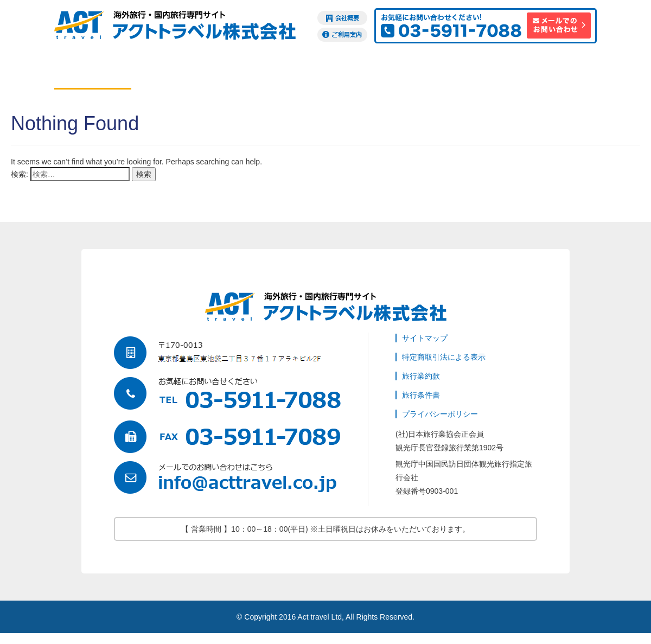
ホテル (170, 73)
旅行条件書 (421, 395)
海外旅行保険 (478, 73)
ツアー (247, 73)
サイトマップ (425, 338)
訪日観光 (555, 73)
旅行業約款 (421, 376)
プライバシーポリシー (440, 414)
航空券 (93, 73)
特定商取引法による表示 (444, 357)
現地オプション (324, 73)
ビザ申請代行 (401, 73)
